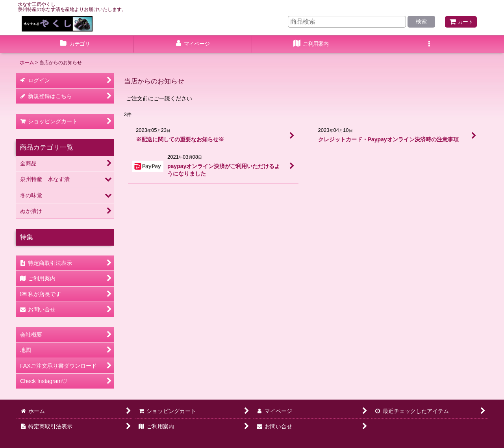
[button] (429, 44)
